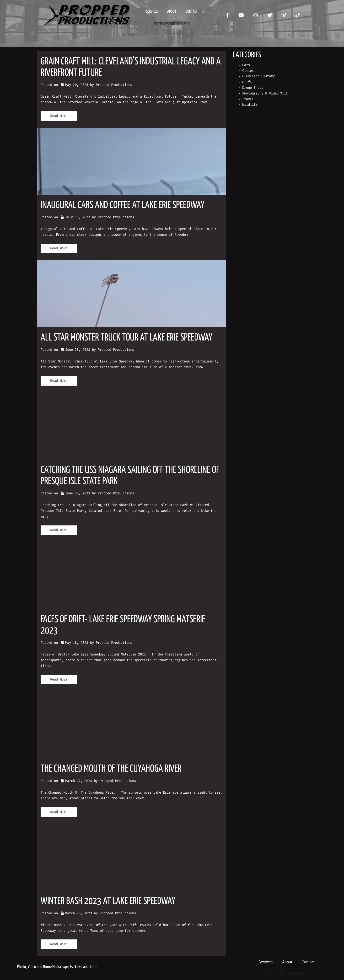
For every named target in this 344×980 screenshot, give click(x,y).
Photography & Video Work (265, 93)
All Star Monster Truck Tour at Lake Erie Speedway (126, 338)
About (172, 12)
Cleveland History (258, 76)
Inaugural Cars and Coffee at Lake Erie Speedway (123, 205)
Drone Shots (253, 88)
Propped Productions (114, 85)
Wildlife (250, 105)
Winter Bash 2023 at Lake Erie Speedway (108, 901)
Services (152, 12)
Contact (192, 12)
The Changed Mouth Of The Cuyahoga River (111, 769)
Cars (246, 65)
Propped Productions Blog (172, 24)
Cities (248, 71)
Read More (59, 116)
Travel (248, 99)
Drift (247, 82)
